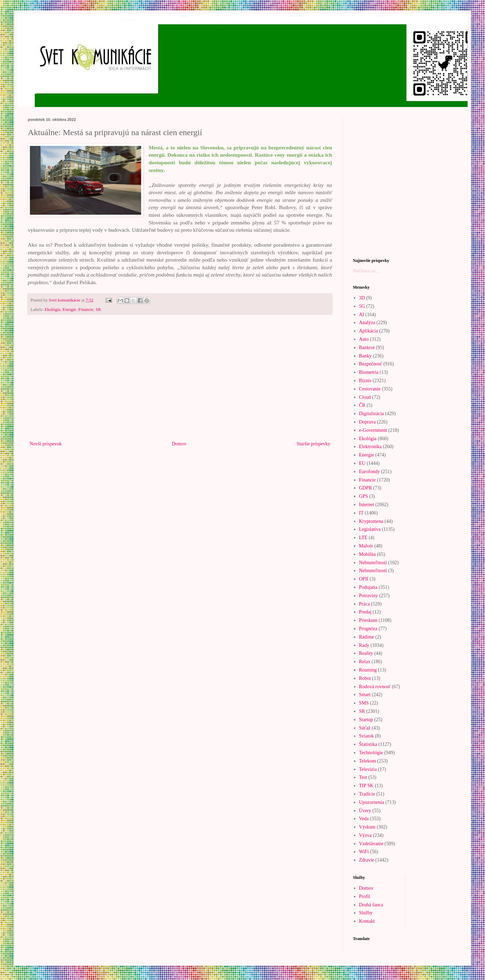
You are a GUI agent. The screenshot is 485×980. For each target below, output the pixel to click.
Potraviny (369, 596)
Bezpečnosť (371, 364)
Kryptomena (371, 521)
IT (361, 513)
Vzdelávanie (371, 844)
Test (363, 777)
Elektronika (370, 447)
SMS (364, 703)
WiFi (364, 852)
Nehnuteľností (373, 571)
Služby (366, 913)
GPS (364, 496)
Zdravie (367, 860)
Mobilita (367, 554)
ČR (362, 405)
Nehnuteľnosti (373, 563)
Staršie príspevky (313, 444)
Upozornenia (372, 802)
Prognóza (368, 629)
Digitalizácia (372, 414)
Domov (179, 444)
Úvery (365, 811)
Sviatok (367, 736)
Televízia (368, 769)
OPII (364, 579)
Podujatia (368, 587)
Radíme (367, 637)
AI (362, 315)
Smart (365, 695)
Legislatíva (370, 529)
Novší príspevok (46, 444)
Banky (366, 356)
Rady (364, 645)
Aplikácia (369, 331)
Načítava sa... (366, 271)
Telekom (368, 761)
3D (362, 298)
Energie (69, 310)
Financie (86, 310)
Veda (364, 819)
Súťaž (365, 728)
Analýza (367, 323)
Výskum (367, 827)
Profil (365, 896)
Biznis (365, 381)
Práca (365, 604)
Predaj (365, 612)
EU (362, 463)
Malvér (366, 546)
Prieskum (368, 620)
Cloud (365, 397)
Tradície (367, 794)
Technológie (371, 753)
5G (362, 306)
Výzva (366, 835)
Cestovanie (370, 389)
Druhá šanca (371, 905)
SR (98, 310)
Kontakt (367, 921)
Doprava (367, 422)
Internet (367, 505)
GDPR (366, 488)
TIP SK (366, 786)
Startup (366, 720)
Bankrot (367, 348)
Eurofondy (370, 472)
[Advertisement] (180, 382)
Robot (365, 678)
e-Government (373, 430)
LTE (363, 538)
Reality (366, 653)
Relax (365, 662)
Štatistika (368, 744)
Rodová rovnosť (375, 687)
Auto (364, 339)
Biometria (369, 372)
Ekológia (52, 310)
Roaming (368, 670)
